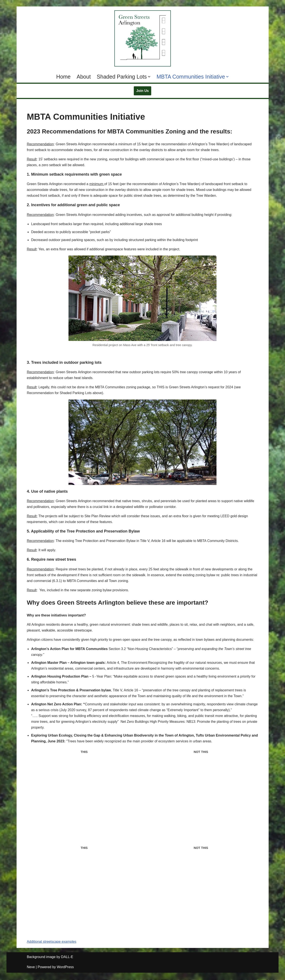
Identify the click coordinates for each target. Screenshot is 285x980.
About (84, 77)
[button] (149, 77)
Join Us (143, 91)
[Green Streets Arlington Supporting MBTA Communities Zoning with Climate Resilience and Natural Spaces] (143, 38)
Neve (31, 968)
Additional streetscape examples (52, 943)
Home (63, 77)
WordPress (65, 968)
